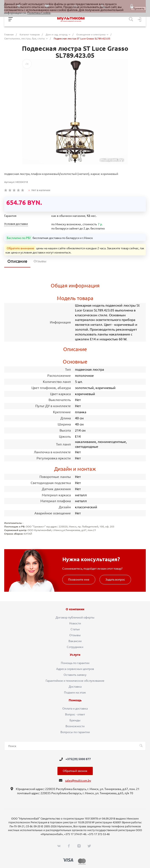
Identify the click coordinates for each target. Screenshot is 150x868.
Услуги (75, 655)
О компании (75, 609)
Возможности (75, 726)
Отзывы (75, 635)
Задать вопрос (115, 580)
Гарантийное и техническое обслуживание (75, 681)
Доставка (75, 687)
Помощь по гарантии (75, 663)
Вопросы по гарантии (75, 732)
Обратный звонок (75, 771)
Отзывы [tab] (40, 261)
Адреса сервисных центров (75, 669)
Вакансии (75, 641)
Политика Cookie (39, 13)
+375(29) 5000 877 (78, 759)
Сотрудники (75, 647)
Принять (138, 8)
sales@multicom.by (78, 781)
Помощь (75, 700)
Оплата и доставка (75, 708)
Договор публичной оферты (75, 617)
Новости (75, 623)
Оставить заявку (75, 675)
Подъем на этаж (75, 692)
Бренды (75, 720)
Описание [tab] (17, 261)
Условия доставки (16, 224)
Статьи (75, 629)
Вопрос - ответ (75, 714)
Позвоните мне (79, 580)
